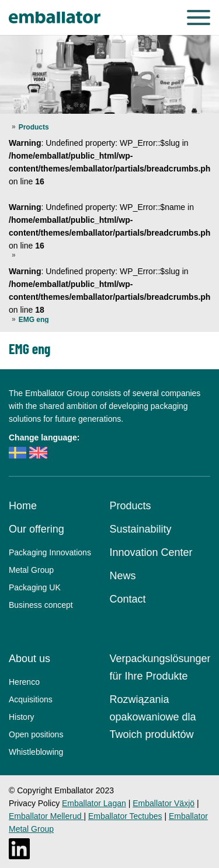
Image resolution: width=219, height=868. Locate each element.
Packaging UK (35, 587)
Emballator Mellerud (46, 816)
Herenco (24, 682)
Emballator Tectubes (125, 816)
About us (29, 659)
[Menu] (199, 17)
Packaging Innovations (50, 552)
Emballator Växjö (164, 803)
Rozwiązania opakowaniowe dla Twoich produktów (153, 717)
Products (34, 127)
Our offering (36, 529)
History (22, 717)
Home (23, 506)
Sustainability (141, 529)
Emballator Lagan (94, 803)
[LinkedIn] (19, 849)
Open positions (36, 734)
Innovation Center (151, 552)
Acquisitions (31, 699)
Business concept (41, 605)
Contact (128, 599)
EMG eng (34, 320)
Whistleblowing (36, 752)
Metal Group (31, 570)
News (123, 576)
